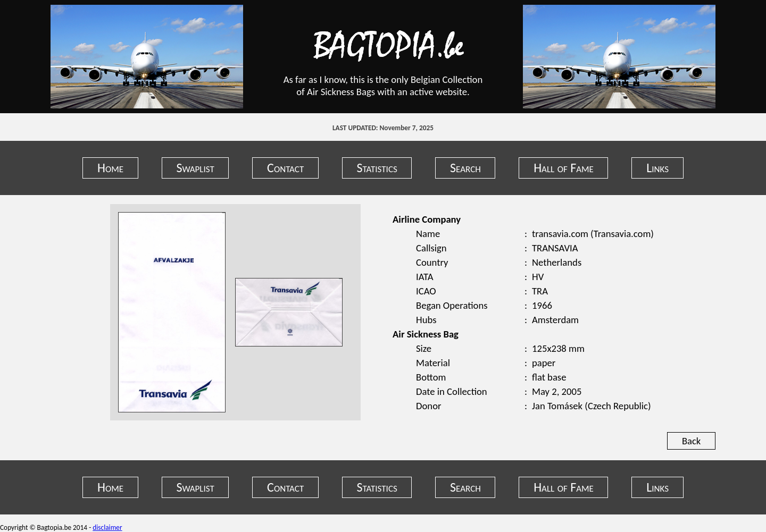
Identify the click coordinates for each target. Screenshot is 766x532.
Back (691, 441)
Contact (285, 168)
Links (657, 168)
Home (110, 168)
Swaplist (195, 168)
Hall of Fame (564, 168)
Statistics (377, 168)
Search (465, 168)
